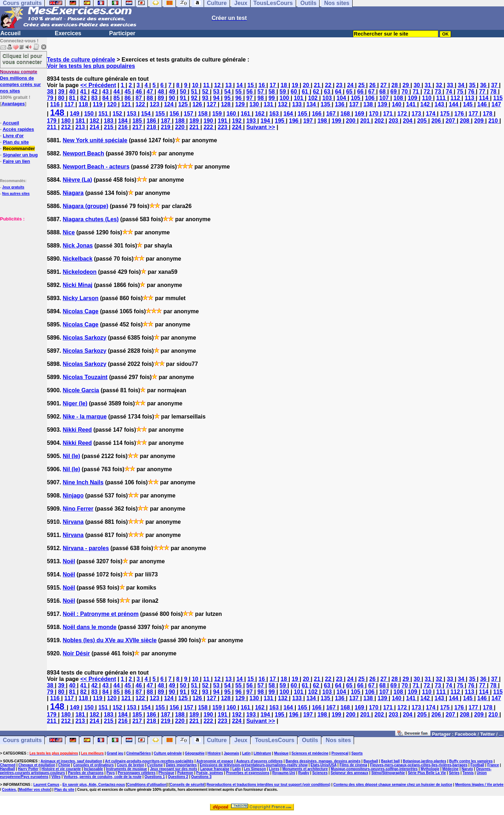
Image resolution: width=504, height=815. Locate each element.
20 (307, 85)
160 (232, 114)
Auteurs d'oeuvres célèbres (259, 761)
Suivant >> (261, 127)
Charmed (8, 765)
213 (81, 127)
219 (167, 127)
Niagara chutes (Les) (90, 219)
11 (207, 85)
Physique (166, 773)
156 (175, 114)
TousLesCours (275, 740)
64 (339, 92)
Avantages (13, 104)
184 (124, 121)
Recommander (19, 148)
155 (161, 114)
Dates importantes (181, 765)
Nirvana (73, 522)
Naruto (467, 769)
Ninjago (73, 496)
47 (151, 92)
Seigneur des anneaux (349, 773)
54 (228, 92)
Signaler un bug (20, 155)
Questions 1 (155, 777)
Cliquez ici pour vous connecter (22, 59)
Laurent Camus (46, 785)
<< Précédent (98, 85)
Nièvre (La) (77, 180)
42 (95, 92)
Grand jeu (115, 753)
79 (51, 98)
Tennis (468, 773)
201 (366, 121)
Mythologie (430, 769)
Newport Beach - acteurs (96, 167)
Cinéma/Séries (138, 753)
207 (451, 121)
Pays (111, 773)
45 (128, 92)
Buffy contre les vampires (471, 761)
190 (209, 121)
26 (373, 85)
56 (250, 92)
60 (295, 92)
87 (139, 98)
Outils (310, 740)
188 (181, 121)
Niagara (73, 193)
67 (372, 92)
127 (212, 104)
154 (147, 114)
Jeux (241, 740)
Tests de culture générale (81, 60)
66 (361, 92)
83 (95, 98)
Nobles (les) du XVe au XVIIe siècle (109, 640)
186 (152, 121)
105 (356, 98)
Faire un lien (17, 161)
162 (260, 114)
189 (195, 121)
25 (362, 85)
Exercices (68, 33)
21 (318, 85)
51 (195, 92)
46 (139, 92)
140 (397, 104)
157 (189, 114)
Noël (69, 561)
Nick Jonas (77, 246)
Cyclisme (155, 765)
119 (98, 104)
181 (81, 121)
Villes (56, 777)
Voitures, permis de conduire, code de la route (103, 777)
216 (124, 127)
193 (252, 121)
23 (340, 85)
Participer (122, 33)
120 (112, 104)
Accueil (10, 33)
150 (90, 114)
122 (141, 104)
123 (155, 104)
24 (351, 85)
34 (462, 85)
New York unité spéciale (95, 140)
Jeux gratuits (13, 187)
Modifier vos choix (34, 790)
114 (484, 98)
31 (429, 85)
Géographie (195, 753)
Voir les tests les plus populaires (91, 66)
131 (269, 104)
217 (138, 127)
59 (284, 92)
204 (409, 121)
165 (303, 114)
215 (109, 127)
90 (173, 98)
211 (52, 127)
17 (273, 85)
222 (209, 127)
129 (241, 104)
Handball (7, 769)
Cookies (9, 790)
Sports (357, 753)
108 (399, 98)
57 (261, 92)
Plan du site (16, 142)
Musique (281, 753)
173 (417, 114)
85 (117, 98)
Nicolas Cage (80, 311)
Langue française (215, 769)
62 (317, 92)
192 (238, 121)
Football (478, 765)
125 (184, 104)
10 (196, 85)
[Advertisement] (21, 257)
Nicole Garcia (81, 390)
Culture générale (168, 753)
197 (309, 121)
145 (469, 104)
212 (67, 127)
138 (369, 104)
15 (251, 85)
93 (206, 98)
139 (383, 104)
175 (446, 114)
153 (132, 114)
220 (181, 127)
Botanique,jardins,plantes (424, 761)
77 (483, 92)
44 (117, 92)
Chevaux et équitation (37, 765)
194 (266, 121)
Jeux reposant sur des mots (174, 769)
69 (394, 92)
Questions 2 (178, 777)
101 (299, 98)
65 (350, 92)
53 (217, 92)
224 (238, 127)
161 (246, 114)
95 (228, 98)
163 (275, 114)
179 (52, 121)
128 (227, 104)
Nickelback (77, 259)
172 (403, 114)
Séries (454, 773)
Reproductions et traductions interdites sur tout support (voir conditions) (268, 785)
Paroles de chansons (86, 773)
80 (62, 98)
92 (195, 98)
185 (138, 121)
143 (440, 104)
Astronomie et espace (215, 761)
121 (127, 104)
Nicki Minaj (77, 285)
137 (355, 104)
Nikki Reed (77, 430)
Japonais (231, 753)
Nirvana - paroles (86, 548)
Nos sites (338, 740)
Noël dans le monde (89, 627)
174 (431, 114)
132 (283, 104)
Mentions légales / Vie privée (479, 785)
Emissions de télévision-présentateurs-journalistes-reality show (254, 765)
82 (84, 98)
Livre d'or (13, 136)
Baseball (371, 761)
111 (442, 98)
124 (169, 104)
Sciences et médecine (310, 753)
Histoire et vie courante (61, 769)
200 (351, 121)
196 (294, 121)
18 (285, 85)
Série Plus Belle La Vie (427, 773)
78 (494, 92)
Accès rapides (18, 129)
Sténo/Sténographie (388, 773)
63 (328, 92)
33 (451, 85)
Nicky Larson (80, 298)
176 (460, 114)
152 (118, 114)
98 (261, 98)
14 (240, 85)
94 (217, 98)
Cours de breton (131, 765)
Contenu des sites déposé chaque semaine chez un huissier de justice (393, 785)
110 (427, 98)
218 (152, 127)
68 (383, 92)
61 (306, 92)
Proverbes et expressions (248, 773)
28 (395, 85)
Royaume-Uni (284, 773)
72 (428, 92)
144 (454, 104)
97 (250, 98)
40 (73, 92)
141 (411, 104)
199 (337, 121)
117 (70, 104)
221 (195, 127)
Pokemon (185, 773)
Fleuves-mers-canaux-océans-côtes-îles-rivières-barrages (419, 765)
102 (314, 98)
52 (206, 92)
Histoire (214, 753)
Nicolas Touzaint (85, 377)
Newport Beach (83, 153)
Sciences (320, 773)
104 (342, 98)
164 (289, 114)
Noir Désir (76, 653)
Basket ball (390, 761)
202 (380, 121)
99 (272, 98)
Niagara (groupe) (85, 206)
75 (461, 92)
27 (384, 85)
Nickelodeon (79, 272)
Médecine (451, 769)
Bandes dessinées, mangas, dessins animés (323, 761)
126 (198, 104)
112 (456, 98)
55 (239, 92)
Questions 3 (201, 777)
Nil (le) (71, 456)
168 (346, 114)
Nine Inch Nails (83, 482)
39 (62, 92)
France (493, 765)
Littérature (262, 753)
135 (326, 104)
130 (255, 104)
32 (440, 85)
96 (239, 98)
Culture (217, 740)
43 (106, 92)
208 (465, 121)
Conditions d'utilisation (147, 785)
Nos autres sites (16, 194)
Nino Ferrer (78, 509)
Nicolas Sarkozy (84, 338)
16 (262, 85)
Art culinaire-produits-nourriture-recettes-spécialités (149, 761)
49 (173, 92)
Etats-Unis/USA (324, 765)
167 (332, 114)
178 (488, 114)
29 (406, 85)
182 (95, 121)
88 (151, 98)
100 (285, 98)
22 (329, 85)
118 (84, 104)
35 (473, 85)
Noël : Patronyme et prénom (100, 614)
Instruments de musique (127, 769)
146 (483, 104)
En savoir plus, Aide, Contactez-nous (94, 785)
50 (184, 92)
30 (418, 85)
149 (76, 114)
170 (374, 114)
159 (218, 114)
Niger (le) (75, 403)
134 (312, 104)
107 (385, 98)
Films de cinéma (353, 765)
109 (413, 98)
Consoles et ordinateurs (93, 765)
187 (167, 121)
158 (203, 114)
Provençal (340, 753)
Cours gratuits (22, 740)
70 (406, 92)
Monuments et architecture (305, 769)
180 (67, 121)
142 (426, 104)
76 (472, 92)
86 (128, 98)
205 (423, 121)
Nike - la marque (85, 417)
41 (84, 92)
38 (51, 92)
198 (323, 121)
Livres (274, 769)
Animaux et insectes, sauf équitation (71, 761)
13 (229, 85)
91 (184, 98)
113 (470, 98)
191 (223, 121)
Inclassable (93, 769)
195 (280, 121)
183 (109, 121)
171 (389, 114)
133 (298, 104)
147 (496, 104)
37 (495, 85)
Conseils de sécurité (187, 785)
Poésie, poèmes (210, 773)
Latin (246, 753)
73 (439, 92)
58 (272, 92)
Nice (69, 232)
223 (223, 127)
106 (371, 98)
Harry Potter (28, 769)
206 (437, 121)
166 (318, 114)
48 (162, 92)
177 (474, 114)
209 (480, 121)
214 (95, 127)
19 (296, 85)
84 (106, 98)
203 (394, 121)
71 (417, 92)
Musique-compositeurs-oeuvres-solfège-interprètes (374, 769)
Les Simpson (255, 769)
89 (162, 98)
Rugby (304, 773)
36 (484, 85)
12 (218, 85)
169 (360, 114)
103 (328, 98)
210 (494, 121)
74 (450, 92)
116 (56, 104)
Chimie (64, 765)
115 (498, 98)
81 (73, 98)
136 (340, 104)
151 (104, 114)
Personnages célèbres (136, 773)
